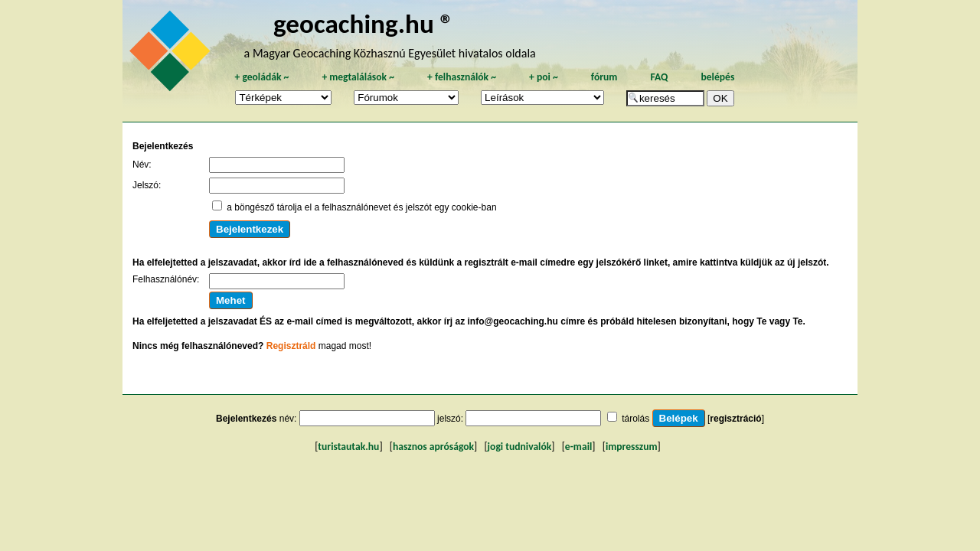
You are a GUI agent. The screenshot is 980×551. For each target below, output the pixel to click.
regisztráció (735, 419)
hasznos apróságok (433, 447)
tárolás (635, 419)
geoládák (261, 77)
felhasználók (462, 77)
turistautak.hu (348, 447)
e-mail (578, 447)
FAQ (659, 77)
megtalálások (358, 77)
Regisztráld (291, 346)
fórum (604, 77)
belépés (717, 77)
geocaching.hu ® (364, 23)
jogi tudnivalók (520, 447)
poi (544, 77)
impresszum (632, 447)
